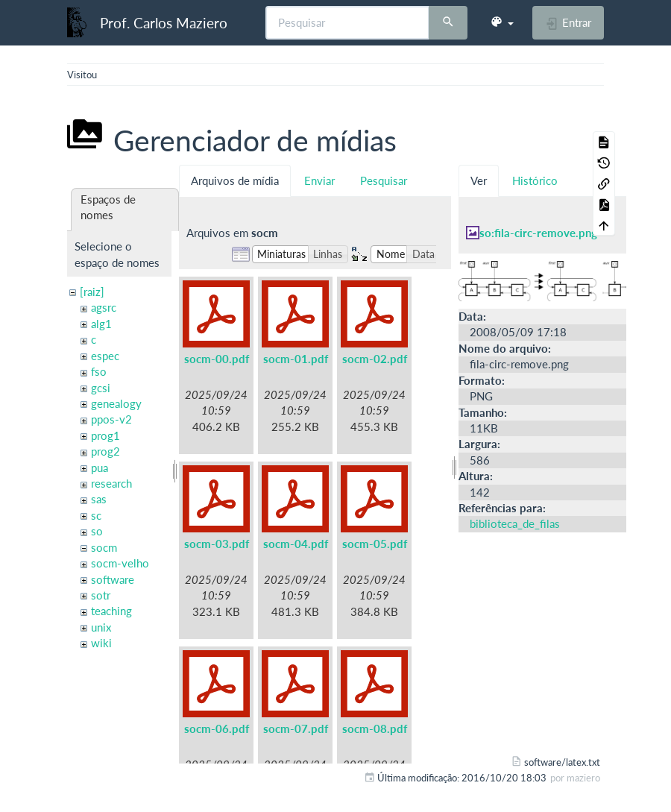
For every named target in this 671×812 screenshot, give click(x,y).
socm (104, 547)
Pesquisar (384, 180)
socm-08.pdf (375, 728)
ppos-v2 (111, 419)
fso (99, 371)
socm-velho (120, 563)
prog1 (105, 435)
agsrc (104, 307)
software (113, 579)
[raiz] (92, 292)
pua (100, 468)
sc (96, 515)
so (97, 531)
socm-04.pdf (296, 544)
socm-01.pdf (296, 359)
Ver (479, 180)
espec (105, 356)
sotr (101, 595)
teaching (111, 611)
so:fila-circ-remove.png (538, 233)
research (111, 483)
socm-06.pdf (217, 728)
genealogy (116, 403)
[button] (502, 22)
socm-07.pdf (296, 728)
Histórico (535, 180)
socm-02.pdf (375, 359)
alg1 (101, 324)
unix (101, 627)
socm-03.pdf (217, 544)
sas (99, 499)
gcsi (101, 388)
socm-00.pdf (217, 359)
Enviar (319, 180)
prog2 (105, 451)
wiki (101, 643)
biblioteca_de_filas (515, 523)
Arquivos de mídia (235, 180)
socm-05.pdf (375, 544)
